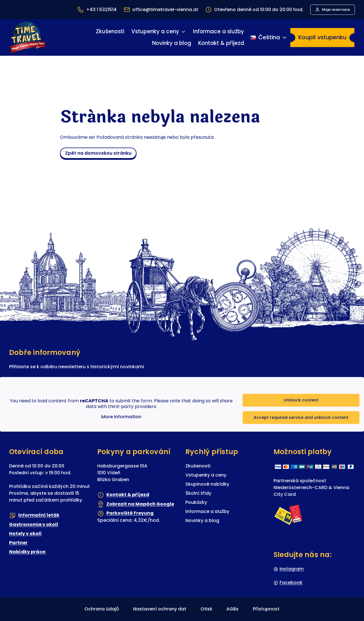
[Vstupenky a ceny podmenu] (183, 32)
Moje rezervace (336, 10)
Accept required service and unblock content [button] (301, 417)
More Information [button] (121, 417)
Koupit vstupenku (322, 37)
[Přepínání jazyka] (269, 38)
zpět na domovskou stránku (98, 153)
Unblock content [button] (301, 400)
